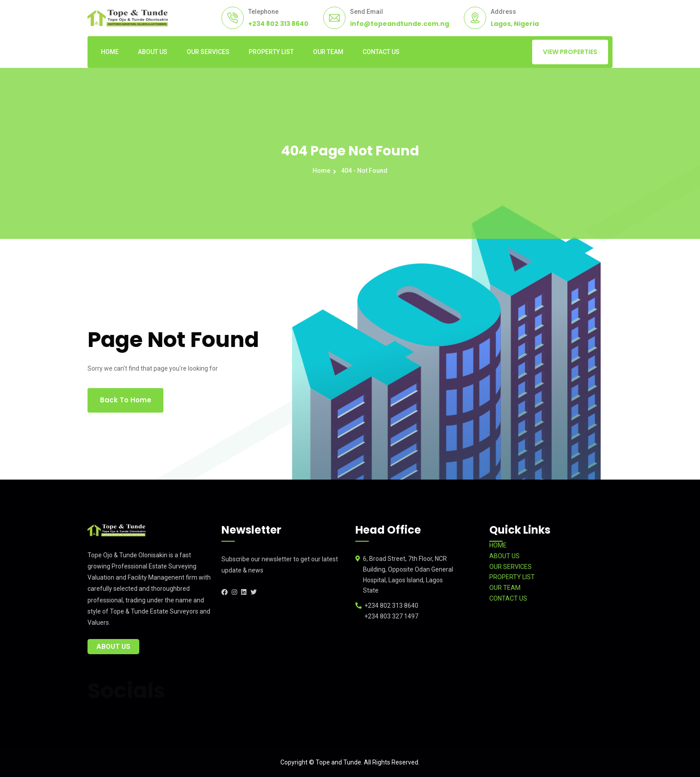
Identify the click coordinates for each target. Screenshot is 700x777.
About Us (113, 647)
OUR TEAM (328, 52)
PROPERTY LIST (271, 52)
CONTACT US (381, 52)
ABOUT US (153, 52)
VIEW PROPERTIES (570, 52)
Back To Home (126, 400)
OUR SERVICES (208, 52)
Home (323, 171)
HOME (110, 52)
